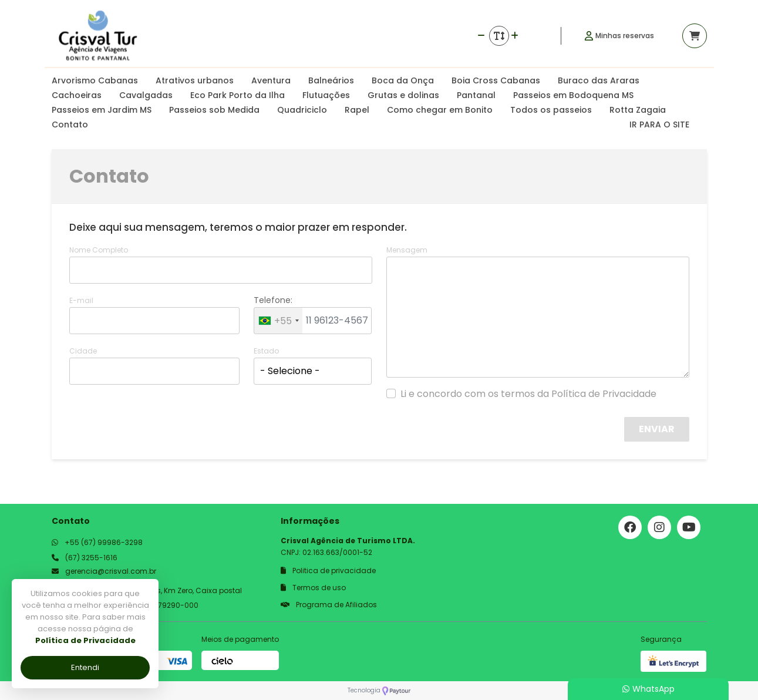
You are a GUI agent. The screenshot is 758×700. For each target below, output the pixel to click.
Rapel (357, 110)
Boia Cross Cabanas (496, 80)
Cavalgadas (146, 95)
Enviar (657, 429)
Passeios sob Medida (214, 110)
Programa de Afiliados (329, 605)
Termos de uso (313, 588)
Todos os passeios (551, 110)
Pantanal (476, 95)
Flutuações (326, 95)
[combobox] (278, 321)
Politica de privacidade (328, 571)
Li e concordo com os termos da (528, 394)
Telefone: (273, 300)
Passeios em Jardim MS (102, 110)
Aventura (271, 80)
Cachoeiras (77, 95)
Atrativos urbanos (195, 80)
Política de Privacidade (604, 394)
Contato (70, 124)
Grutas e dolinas (403, 95)
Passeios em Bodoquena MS (573, 95)
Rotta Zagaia (638, 110)
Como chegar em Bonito (440, 110)
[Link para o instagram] (659, 527)
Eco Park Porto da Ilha (237, 95)
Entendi (85, 667)
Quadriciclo (302, 110)
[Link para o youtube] (689, 527)
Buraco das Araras (599, 80)
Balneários (331, 80)
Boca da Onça (403, 80)
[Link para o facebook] (630, 527)
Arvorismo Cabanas (95, 80)
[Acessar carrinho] (695, 36)
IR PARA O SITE (659, 124)
